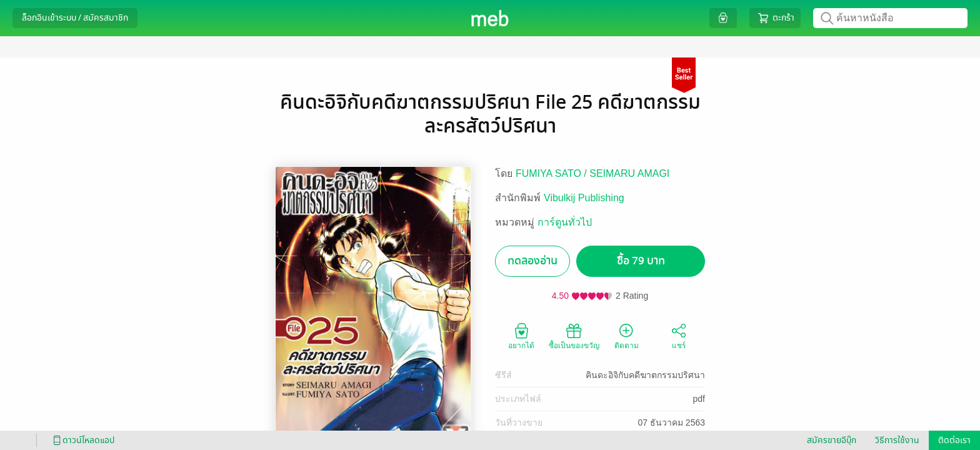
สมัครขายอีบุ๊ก (832, 440)
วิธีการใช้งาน (897, 440)
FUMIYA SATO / (552, 173)
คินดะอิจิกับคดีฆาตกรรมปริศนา (645, 375)
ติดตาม (627, 336)
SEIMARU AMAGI (629, 173)
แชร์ (679, 336)
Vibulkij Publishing (584, 198)
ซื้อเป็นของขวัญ (574, 336)
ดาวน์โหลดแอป (82, 440)
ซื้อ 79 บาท (641, 261)
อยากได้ (521, 336)
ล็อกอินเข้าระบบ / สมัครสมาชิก (75, 18)
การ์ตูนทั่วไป (565, 222)
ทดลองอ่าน (532, 261)
